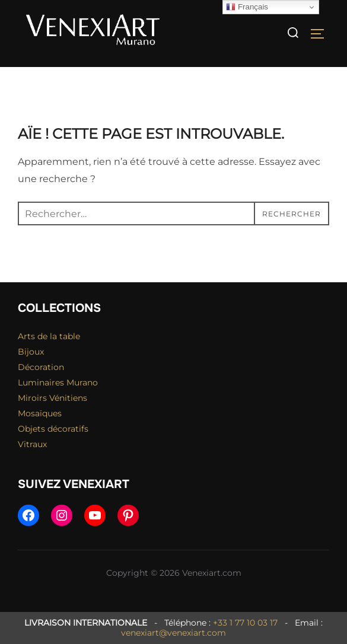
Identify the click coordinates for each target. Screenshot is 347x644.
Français (247, 7)
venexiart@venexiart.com (173, 633)
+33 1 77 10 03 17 (245, 623)
